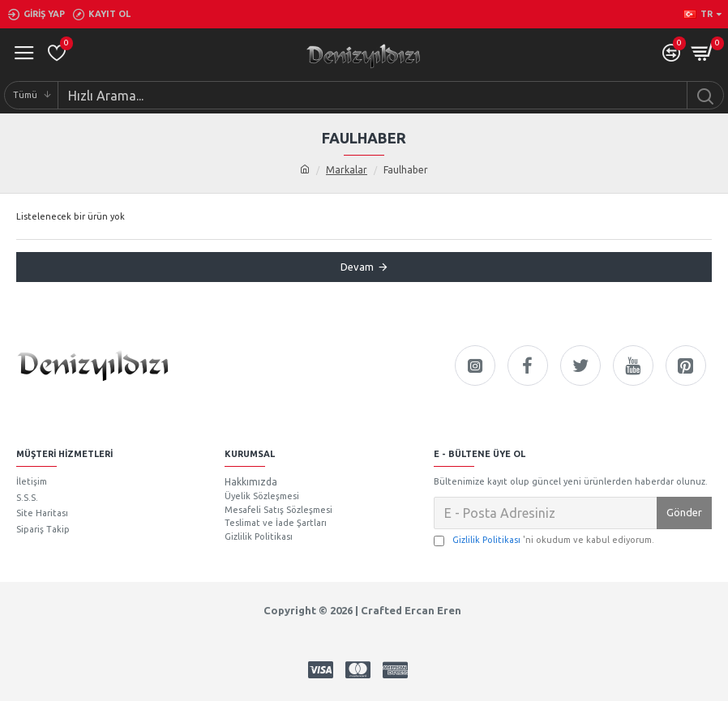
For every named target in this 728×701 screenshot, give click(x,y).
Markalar (347, 170)
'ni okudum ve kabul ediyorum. (544, 540)
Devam (357, 267)
